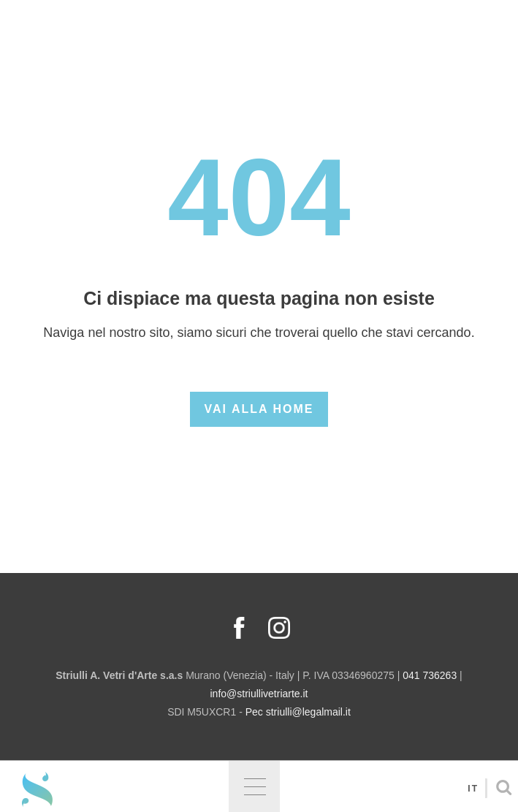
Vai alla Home (259, 409)
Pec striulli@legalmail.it (298, 712)
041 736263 (430, 675)
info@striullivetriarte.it (259, 694)
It (473, 789)
